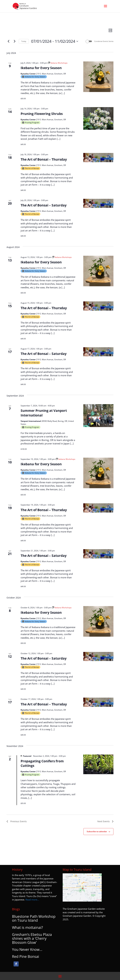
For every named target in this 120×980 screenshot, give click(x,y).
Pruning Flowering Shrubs (42, 114)
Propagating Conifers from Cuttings (42, 763)
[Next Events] (15, 41)
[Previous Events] (8, 41)
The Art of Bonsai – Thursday (44, 159)
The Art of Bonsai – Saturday (44, 205)
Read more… (32, 900)
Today (24, 41)
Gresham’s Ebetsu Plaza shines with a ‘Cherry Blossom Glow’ (32, 938)
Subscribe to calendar (97, 831)
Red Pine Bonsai (26, 956)
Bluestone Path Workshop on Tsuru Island (34, 918)
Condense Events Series (104, 41)
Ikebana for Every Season (41, 68)
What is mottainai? (27, 927)
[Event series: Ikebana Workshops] (58, 63)
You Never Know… (27, 949)
